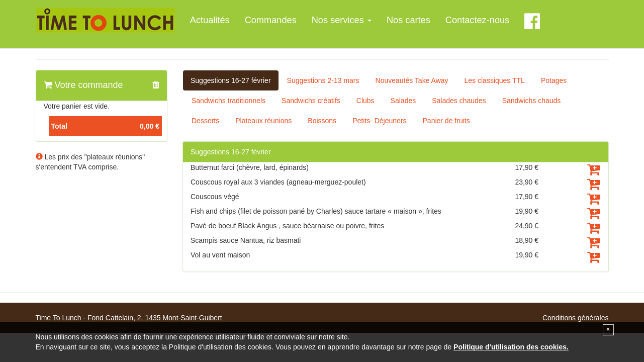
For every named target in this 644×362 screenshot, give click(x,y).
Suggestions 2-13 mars (323, 80)
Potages (554, 80)
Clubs (365, 101)
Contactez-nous (477, 20)
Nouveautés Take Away (412, 80)
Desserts (205, 121)
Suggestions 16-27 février (231, 80)
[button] (156, 85)
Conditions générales (576, 318)
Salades (403, 101)
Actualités (210, 20)
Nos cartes (408, 20)
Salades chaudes (459, 101)
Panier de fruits (446, 121)
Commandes (271, 20)
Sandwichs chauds (532, 101)
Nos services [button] (342, 20)
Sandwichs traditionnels (228, 101)
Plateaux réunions (263, 121)
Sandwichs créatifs (311, 101)
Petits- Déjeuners (379, 121)
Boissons (322, 121)
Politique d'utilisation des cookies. (511, 347)
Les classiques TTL (495, 80)
